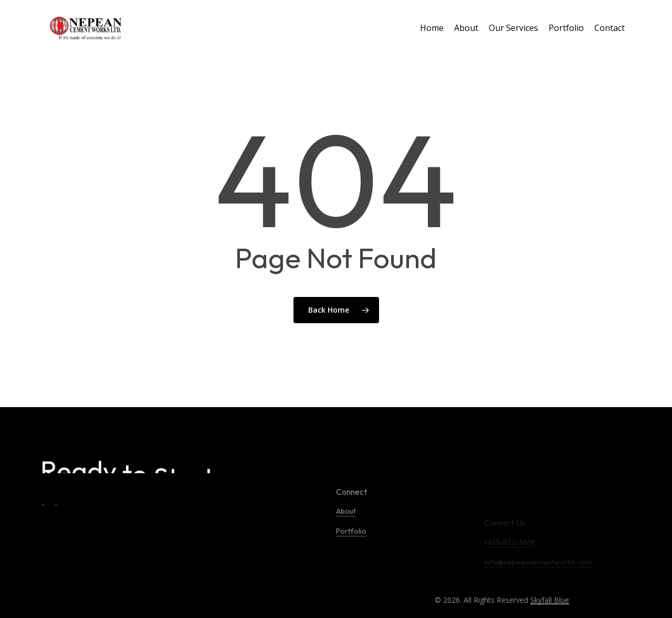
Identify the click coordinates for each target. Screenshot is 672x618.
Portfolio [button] (351, 557)
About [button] (346, 537)
